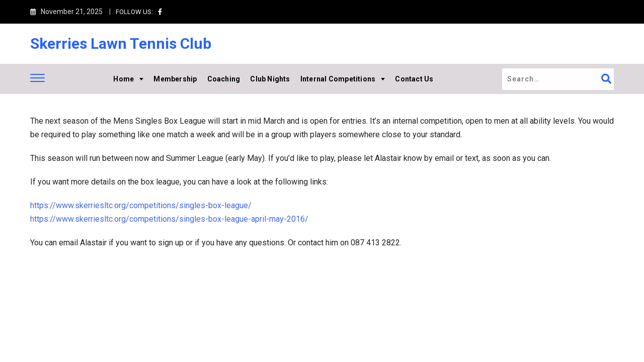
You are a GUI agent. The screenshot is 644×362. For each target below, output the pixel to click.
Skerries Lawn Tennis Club (121, 43)
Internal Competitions (338, 79)
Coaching (224, 79)
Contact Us (414, 79)
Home (124, 79)
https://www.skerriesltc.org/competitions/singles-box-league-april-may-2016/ (169, 219)
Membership (175, 79)
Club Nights (270, 79)
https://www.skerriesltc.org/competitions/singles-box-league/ (141, 205)
